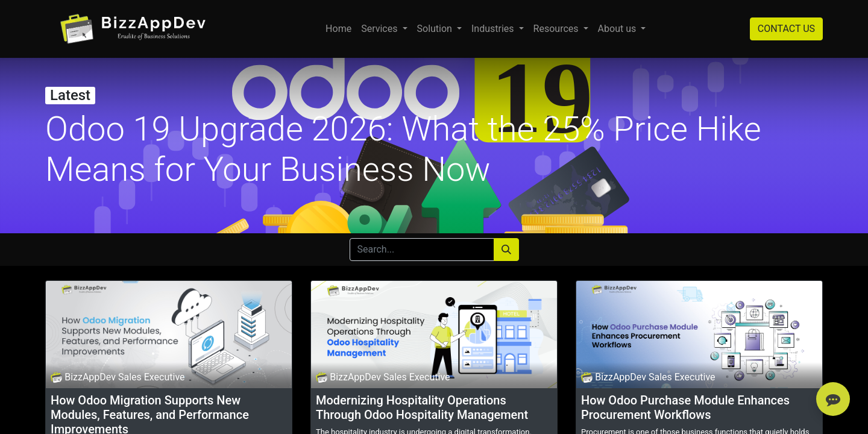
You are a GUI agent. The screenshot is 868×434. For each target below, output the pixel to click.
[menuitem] (338, 29)
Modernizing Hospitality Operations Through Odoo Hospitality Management (422, 407)
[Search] (506, 250)
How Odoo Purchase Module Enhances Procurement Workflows (685, 407)
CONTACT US (786, 29)
